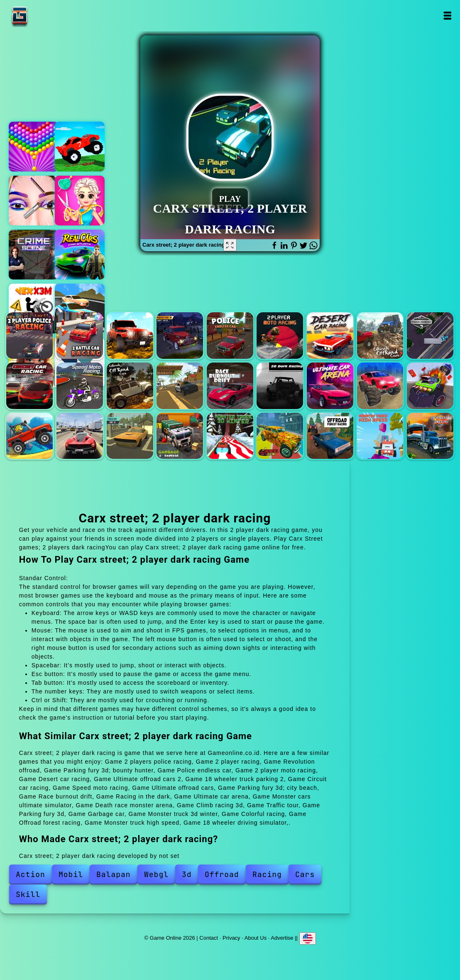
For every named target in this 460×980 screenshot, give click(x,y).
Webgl (156, 874)
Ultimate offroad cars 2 (380, 336)
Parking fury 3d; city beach (180, 386)
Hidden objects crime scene (34, 255)
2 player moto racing (280, 336)
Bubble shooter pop (34, 147)
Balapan (114, 874)
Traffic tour (80, 436)
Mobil (71, 874)
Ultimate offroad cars (130, 386)
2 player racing (80, 336)
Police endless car (230, 336)
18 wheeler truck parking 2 (430, 336)
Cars (305, 874)
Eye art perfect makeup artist (34, 201)
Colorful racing (280, 436)
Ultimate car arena (330, 386)
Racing (267, 874)
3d (187, 874)
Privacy (231, 937)
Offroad (222, 874)
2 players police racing (29, 336)
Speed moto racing (80, 386)
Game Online (46, 16)
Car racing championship (80, 309)
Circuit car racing (29, 386)
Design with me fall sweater (80, 201)
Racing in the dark (280, 386)
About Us (256, 937)
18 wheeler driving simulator (430, 436)
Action (31, 874)
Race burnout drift (230, 386)
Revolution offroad (130, 336)
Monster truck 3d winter (230, 436)
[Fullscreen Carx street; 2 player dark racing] (230, 245)
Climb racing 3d (29, 436)
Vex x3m (34, 309)
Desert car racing (330, 336)
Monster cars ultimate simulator (380, 386)
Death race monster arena (430, 386)
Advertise (282, 937)
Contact (209, 937)
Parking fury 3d (130, 436)
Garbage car (180, 436)
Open (447, 16)
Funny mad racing (80, 147)
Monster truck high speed (380, 436)
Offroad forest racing (330, 436)
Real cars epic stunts (80, 255)
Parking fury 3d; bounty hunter (180, 336)
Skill (28, 894)
